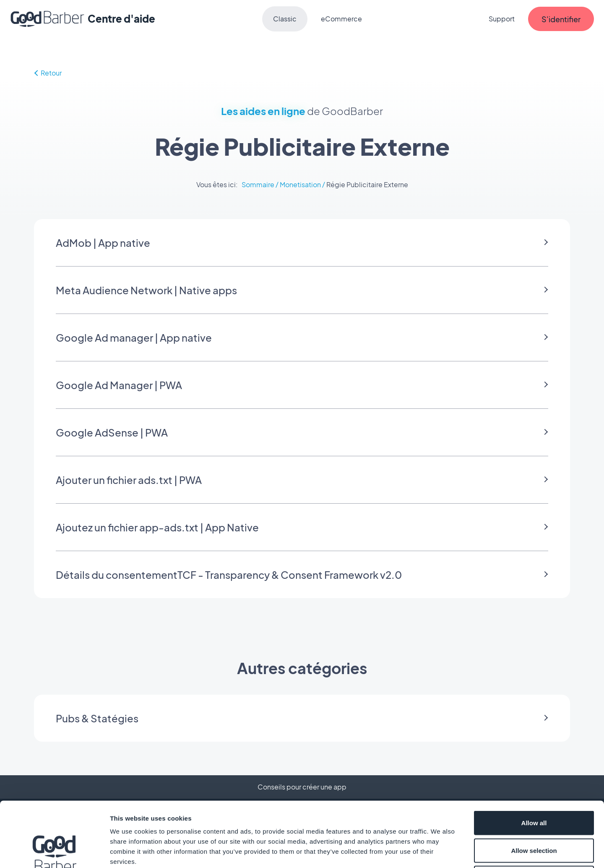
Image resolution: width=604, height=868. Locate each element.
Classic (285, 19)
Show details (440, 851)
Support (502, 19)
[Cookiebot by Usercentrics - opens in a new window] (54, 852)
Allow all (534, 758)
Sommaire (258, 184)
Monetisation (300, 184)
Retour (48, 73)
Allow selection (534, 786)
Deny (534, 813)
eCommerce (341, 19)
